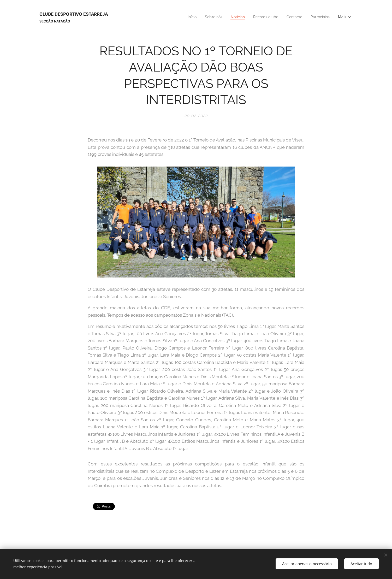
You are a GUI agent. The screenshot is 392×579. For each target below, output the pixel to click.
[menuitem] (185, 17)
